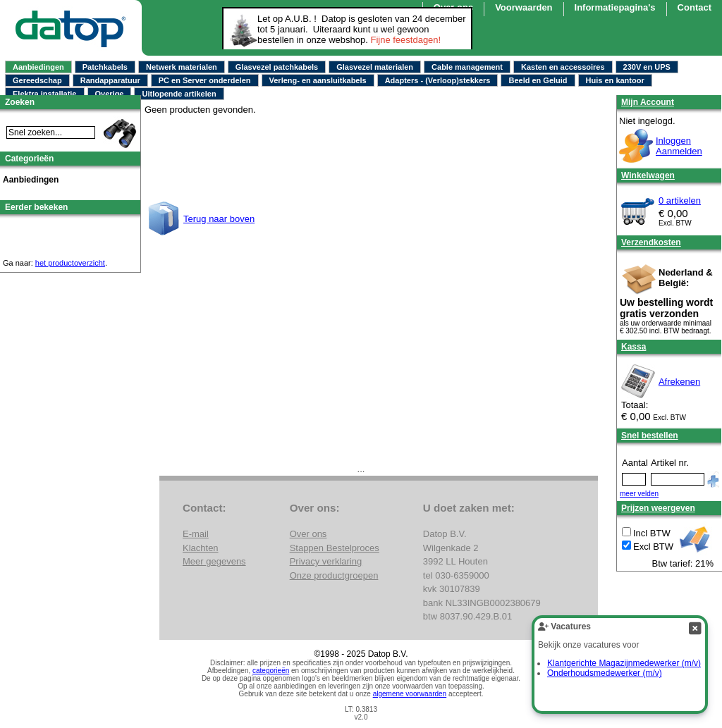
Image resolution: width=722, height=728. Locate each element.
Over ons (308, 534)
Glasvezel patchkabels (277, 67)
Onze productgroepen (334, 575)
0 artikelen (680, 200)
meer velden (639, 494)
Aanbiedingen (38, 67)
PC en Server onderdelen (205, 80)
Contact (695, 7)
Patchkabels (105, 67)
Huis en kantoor (615, 80)
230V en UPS (647, 67)
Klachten (201, 548)
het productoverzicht (70, 263)
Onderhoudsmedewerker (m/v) (605, 673)
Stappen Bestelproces (335, 548)
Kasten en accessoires (563, 67)
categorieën (271, 671)
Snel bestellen (650, 436)
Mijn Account (648, 102)
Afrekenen (679, 382)
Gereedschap (37, 80)
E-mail (196, 534)
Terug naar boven (219, 219)
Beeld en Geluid (538, 80)
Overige (110, 94)
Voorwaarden (524, 7)
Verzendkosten (651, 242)
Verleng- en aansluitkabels (318, 80)
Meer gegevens (214, 561)
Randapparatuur (110, 80)
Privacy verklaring (326, 561)
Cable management (467, 67)
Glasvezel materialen (375, 67)
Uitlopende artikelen (179, 94)
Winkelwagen (648, 175)
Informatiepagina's (615, 7)
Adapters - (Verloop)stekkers (438, 80)
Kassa (634, 347)
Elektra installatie (45, 94)
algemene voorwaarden (410, 694)
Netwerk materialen (182, 67)
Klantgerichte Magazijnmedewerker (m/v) (624, 663)
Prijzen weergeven (658, 508)
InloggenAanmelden (679, 146)
